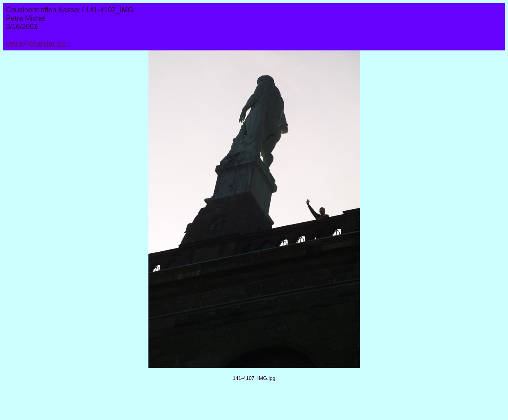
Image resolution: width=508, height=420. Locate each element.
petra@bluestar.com (38, 43)
